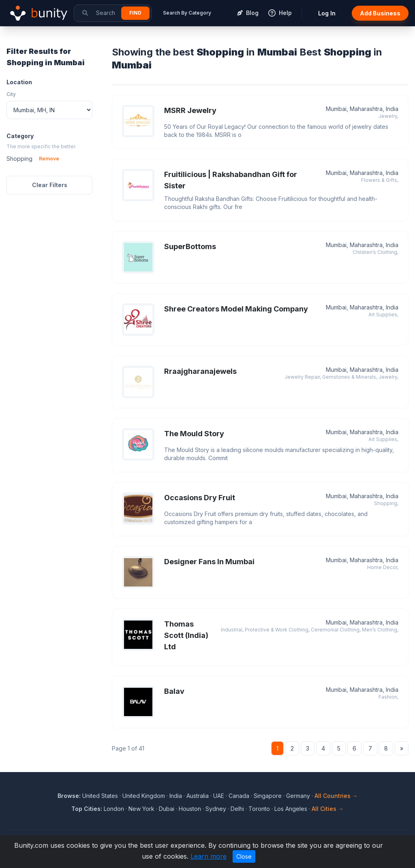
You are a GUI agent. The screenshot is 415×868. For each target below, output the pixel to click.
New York (141, 809)
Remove (49, 159)
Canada (239, 796)
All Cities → (328, 809)
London (114, 809)
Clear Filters (50, 185)
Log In (327, 13)
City (11, 94)
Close (244, 856)
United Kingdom (144, 796)
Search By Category (187, 13)
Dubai (167, 809)
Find (135, 13)
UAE (219, 796)
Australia (198, 796)
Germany (298, 796)
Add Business (380, 13)
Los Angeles (291, 809)
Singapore (268, 796)
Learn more (209, 856)
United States (100, 796)
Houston (190, 809)
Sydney (216, 809)
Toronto (259, 809)
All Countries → (336, 796)
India (176, 796)
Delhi (237, 809)
